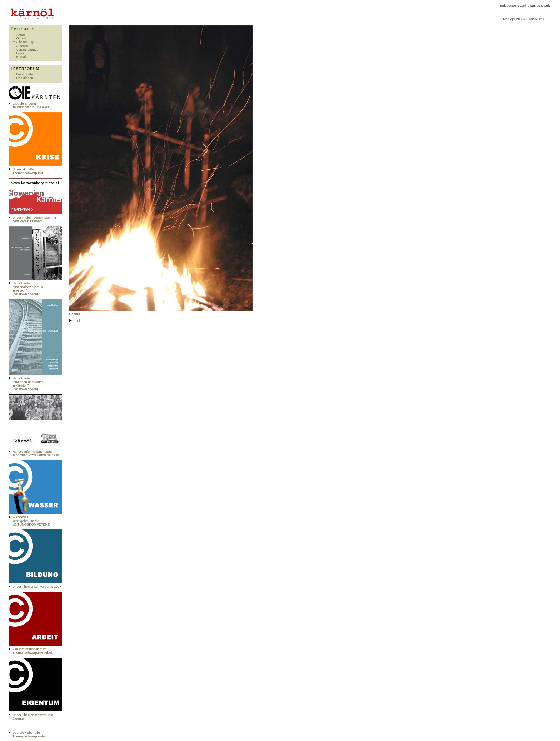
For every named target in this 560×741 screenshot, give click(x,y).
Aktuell (21, 35)
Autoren (22, 46)
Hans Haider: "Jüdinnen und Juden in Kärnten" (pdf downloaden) (28, 384)
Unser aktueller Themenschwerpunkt (28, 171)
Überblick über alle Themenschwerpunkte (29, 735)
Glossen (22, 38)
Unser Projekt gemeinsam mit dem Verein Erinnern (34, 219)
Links (20, 53)
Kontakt (22, 57)
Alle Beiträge (26, 42)
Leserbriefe (25, 74)
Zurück (76, 321)
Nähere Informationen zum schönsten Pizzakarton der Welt (36, 453)
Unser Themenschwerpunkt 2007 (37, 587)
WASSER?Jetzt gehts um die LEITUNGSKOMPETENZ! (32, 521)
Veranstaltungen (28, 50)
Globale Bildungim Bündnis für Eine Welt (31, 105)
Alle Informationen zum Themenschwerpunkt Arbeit (33, 651)
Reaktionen (25, 78)
